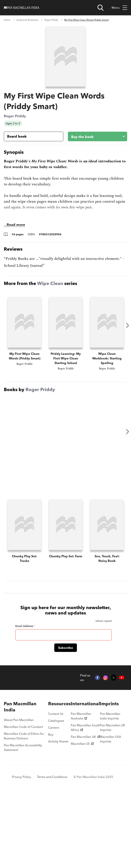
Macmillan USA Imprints (110, 813)
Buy (51, 809)
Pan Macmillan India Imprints (110, 790)
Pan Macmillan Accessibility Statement (23, 822)
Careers (54, 802)
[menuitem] (26, 781)
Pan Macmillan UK (85, 811)
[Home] (22, 8)
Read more (16, 225)
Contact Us (56, 788)
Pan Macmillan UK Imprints (113, 802)
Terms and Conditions (52, 851)
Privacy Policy (21, 851)
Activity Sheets (58, 816)
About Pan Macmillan (19, 794)
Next (128, 325)
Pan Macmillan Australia (81, 790)
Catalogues (56, 795)
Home (7, 20)
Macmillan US (82, 818)
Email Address (25, 700)
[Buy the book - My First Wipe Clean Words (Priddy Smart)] (95, 136)
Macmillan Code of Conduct (23, 801)
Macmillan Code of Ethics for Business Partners (24, 810)
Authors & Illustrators (27, 20)
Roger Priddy (51, 20)
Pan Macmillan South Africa (85, 802)
